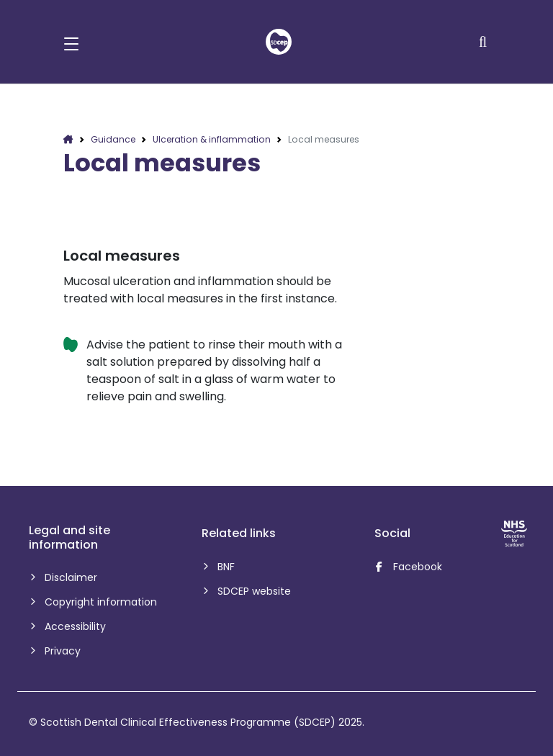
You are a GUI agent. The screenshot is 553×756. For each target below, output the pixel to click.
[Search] (484, 42)
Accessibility (74, 626)
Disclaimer (70, 577)
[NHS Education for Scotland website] (514, 534)
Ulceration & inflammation (212, 139)
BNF (225, 567)
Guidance (113, 139)
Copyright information (100, 602)
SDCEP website (253, 591)
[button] (71, 42)
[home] (279, 42)
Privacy (62, 651)
